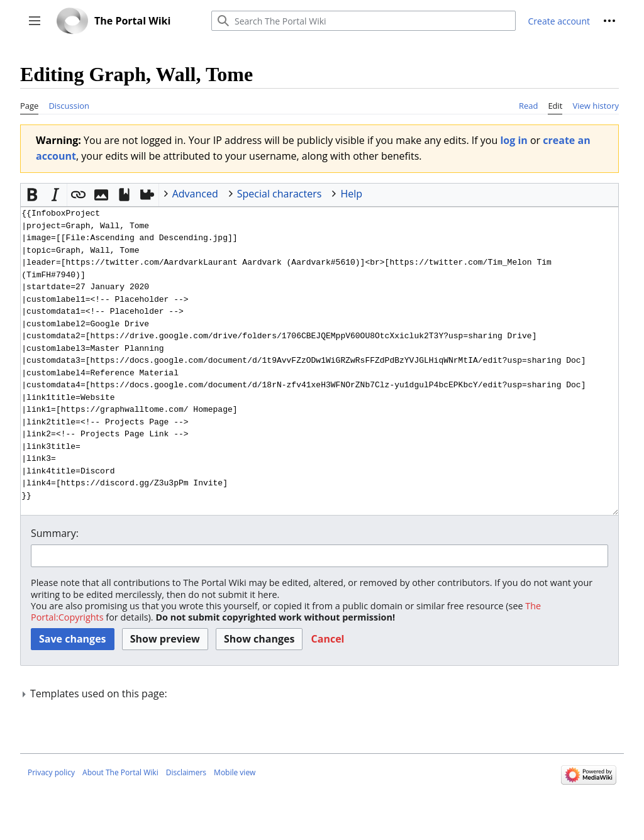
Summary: (55, 533)
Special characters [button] (280, 194)
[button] (35, 21)
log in (514, 140)
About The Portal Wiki (120, 772)
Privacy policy (51, 772)
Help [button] (351, 194)
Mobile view (235, 772)
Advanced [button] (195, 194)
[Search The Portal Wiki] (364, 21)
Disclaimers (186, 772)
